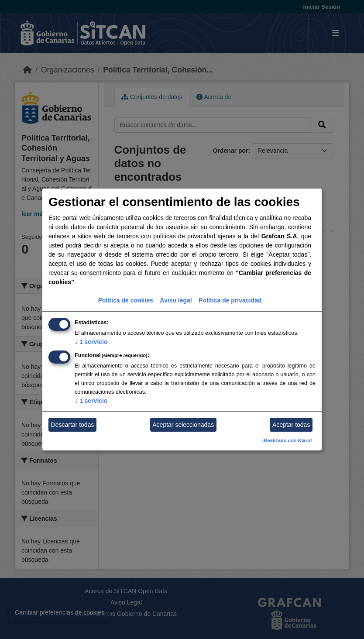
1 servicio (91, 342)
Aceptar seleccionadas (183, 425)
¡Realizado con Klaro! (287, 440)
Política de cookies (126, 300)
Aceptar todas (291, 425)
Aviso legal (176, 300)
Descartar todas (73, 425)
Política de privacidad (230, 300)
